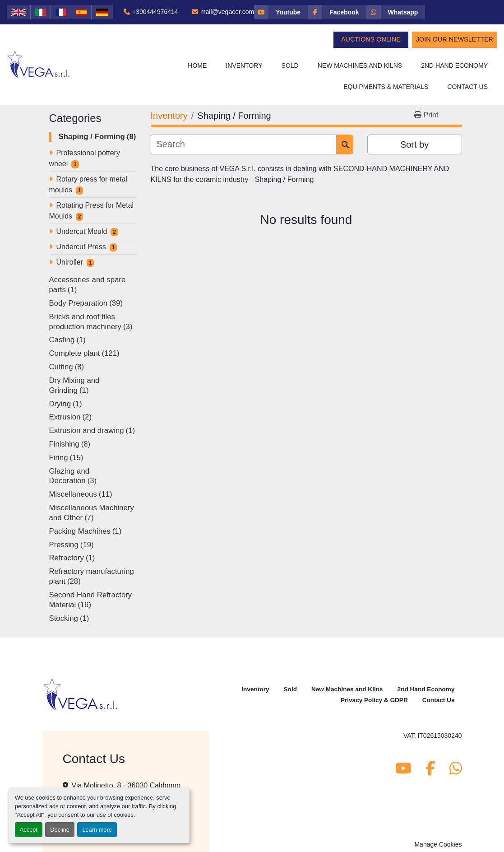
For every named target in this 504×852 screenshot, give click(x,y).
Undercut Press (81, 247)
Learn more (97, 830)
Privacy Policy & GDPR (374, 700)
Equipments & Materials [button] (386, 87)
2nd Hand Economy (454, 65)
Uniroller (70, 262)
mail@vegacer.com (227, 12)
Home (197, 65)
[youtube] (281, 12)
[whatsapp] (396, 12)
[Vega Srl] (81, 694)
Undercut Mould (82, 231)
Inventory (244, 65)
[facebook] (337, 12)
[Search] (244, 144)
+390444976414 (155, 12)
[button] (244, 66)
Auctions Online (371, 39)
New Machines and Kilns (360, 65)
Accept (29, 830)
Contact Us (467, 87)
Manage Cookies (438, 844)
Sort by (414, 144)
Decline (60, 830)
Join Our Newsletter (455, 39)
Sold (290, 65)
